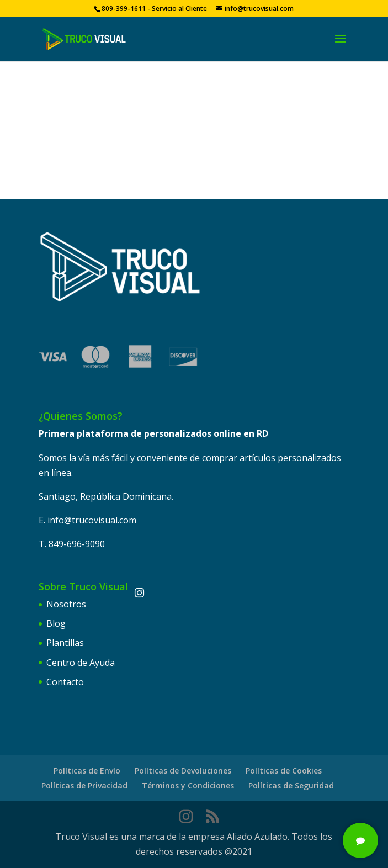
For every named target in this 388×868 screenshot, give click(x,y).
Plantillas (65, 643)
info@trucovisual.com (92, 520)
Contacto (65, 682)
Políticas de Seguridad (291, 785)
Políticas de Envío (87, 771)
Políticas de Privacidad (84, 785)
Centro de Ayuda (81, 663)
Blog (56, 623)
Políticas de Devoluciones (183, 771)
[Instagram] (139, 593)
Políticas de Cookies (284, 771)
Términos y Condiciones (188, 785)
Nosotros (66, 604)
